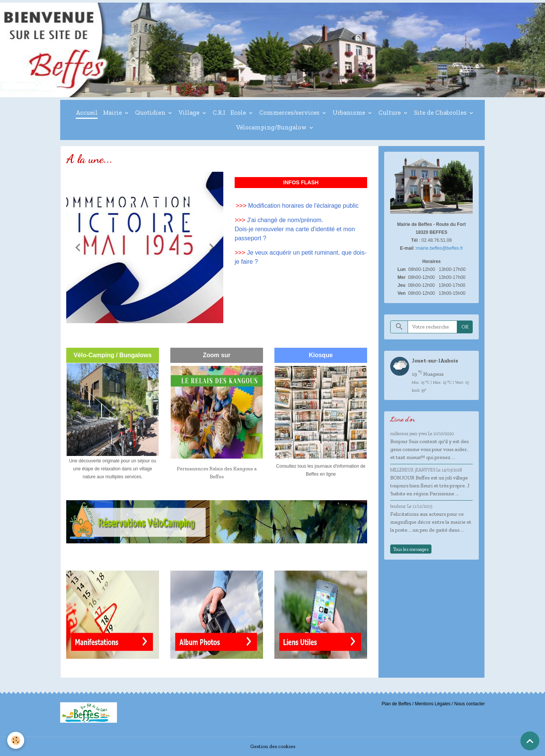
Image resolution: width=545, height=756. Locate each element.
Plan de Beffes (396, 704)
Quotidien (151, 112)
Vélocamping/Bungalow (272, 127)
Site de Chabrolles (441, 112)
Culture (390, 112)
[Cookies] (16, 740)
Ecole (239, 112)
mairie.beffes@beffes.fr (439, 248)
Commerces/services (290, 112)
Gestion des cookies (273, 746)
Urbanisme (350, 112)
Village (190, 112)
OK (465, 327)
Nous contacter (469, 704)
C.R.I (219, 112)
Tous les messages (411, 549)
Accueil (87, 112)
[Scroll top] (530, 741)
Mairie (113, 112)
